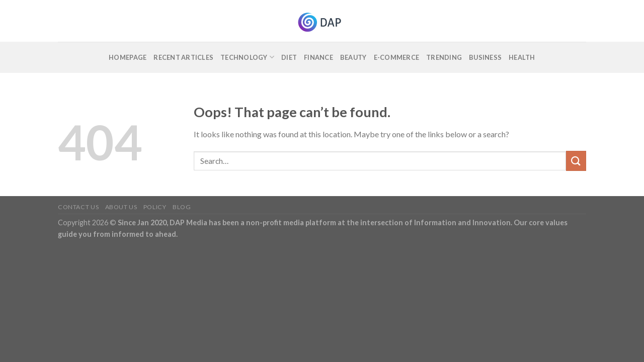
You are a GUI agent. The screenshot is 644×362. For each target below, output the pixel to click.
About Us (121, 207)
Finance (318, 57)
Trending (444, 57)
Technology (247, 57)
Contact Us (78, 207)
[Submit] (576, 161)
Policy (155, 207)
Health (522, 57)
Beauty (353, 57)
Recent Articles (183, 57)
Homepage (128, 57)
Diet (289, 57)
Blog (182, 207)
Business (485, 57)
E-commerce (397, 57)
